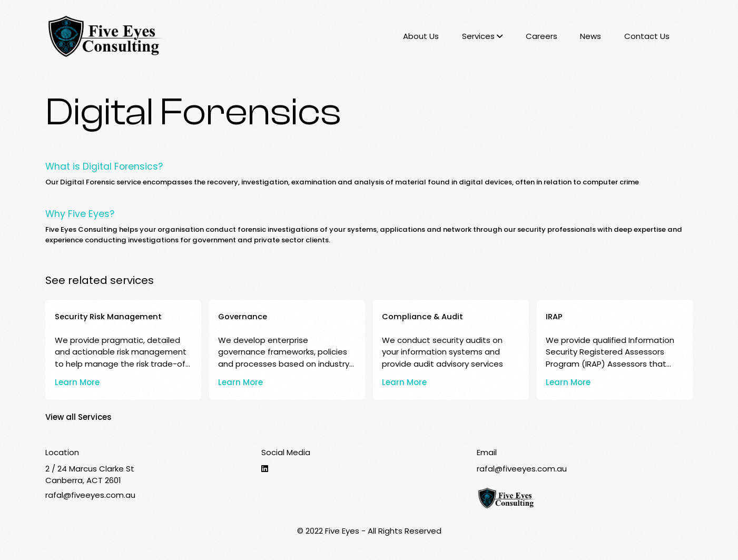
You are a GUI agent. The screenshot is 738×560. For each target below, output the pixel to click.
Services (482, 36)
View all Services (78, 417)
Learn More (77, 382)
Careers (542, 36)
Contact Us (647, 36)
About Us (421, 36)
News (591, 36)
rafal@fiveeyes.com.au (90, 495)
